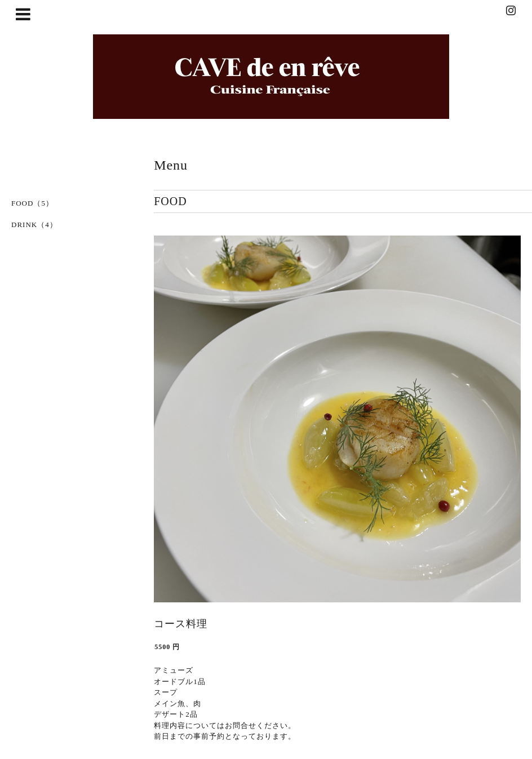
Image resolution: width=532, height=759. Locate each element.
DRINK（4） (34, 225)
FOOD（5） (32, 203)
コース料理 (181, 624)
